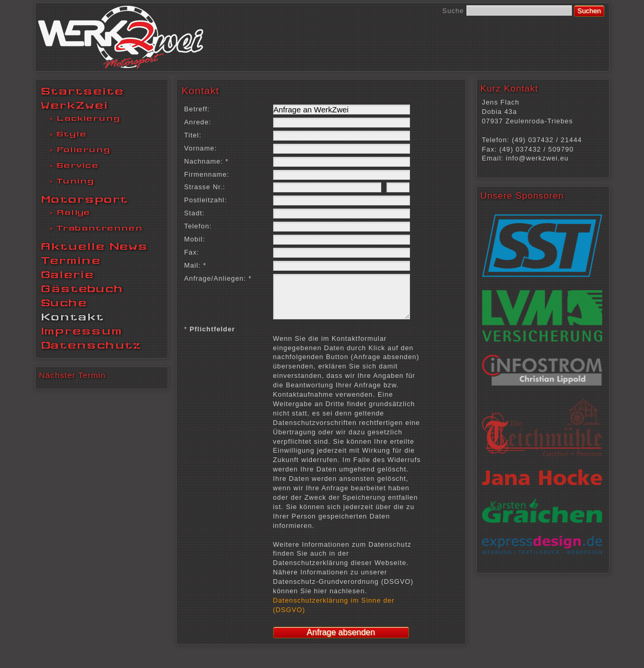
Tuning (75, 181)
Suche (453, 11)
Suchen (589, 11)
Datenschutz (91, 345)
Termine (71, 260)
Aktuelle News (94, 246)
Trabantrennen (99, 228)
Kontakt (72, 317)
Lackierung (88, 118)
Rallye (73, 212)
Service (78, 165)
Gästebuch (82, 289)
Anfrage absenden (341, 640)
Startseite (82, 91)
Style (72, 134)
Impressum (81, 331)
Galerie (67, 274)
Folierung (83, 149)
